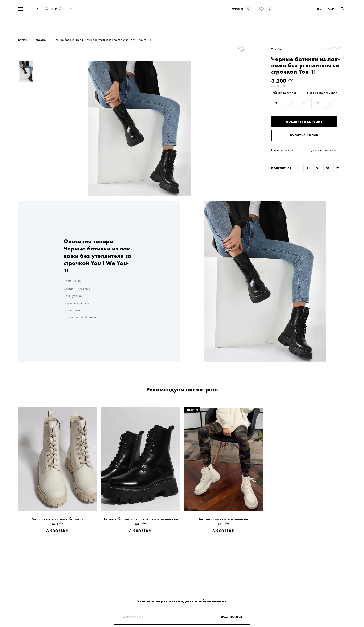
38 (304, 103)
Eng (319, 23)
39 (317, 103)
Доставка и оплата (324, 150)
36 (277, 103)
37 (290, 103)
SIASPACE (55, 23)
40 (331, 103)
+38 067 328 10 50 (50, 9)
